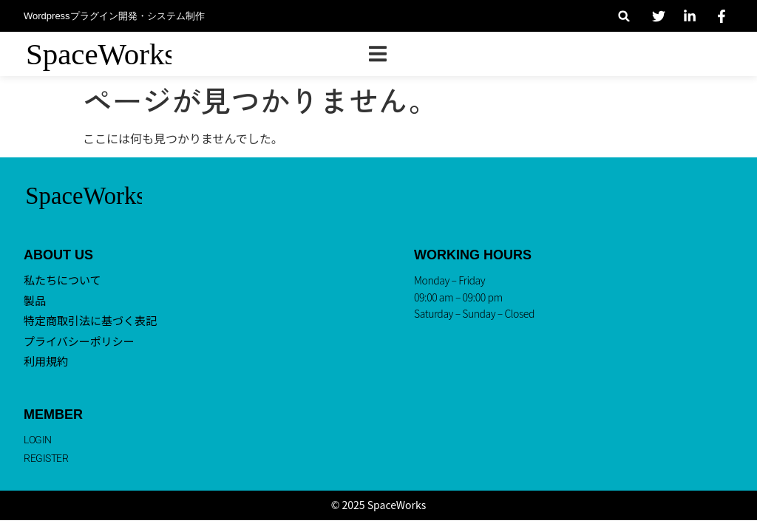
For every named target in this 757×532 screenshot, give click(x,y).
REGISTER (46, 458)
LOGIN (38, 440)
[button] (624, 16)
